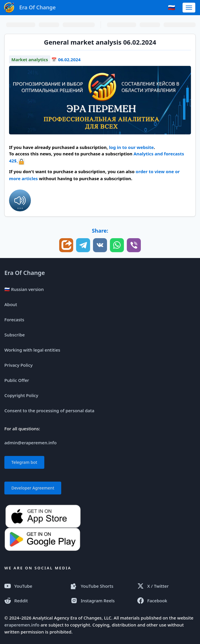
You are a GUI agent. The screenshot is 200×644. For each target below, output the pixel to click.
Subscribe (15, 335)
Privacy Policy (19, 365)
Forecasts (14, 320)
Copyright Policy (21, 395)
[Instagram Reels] (100, 601)
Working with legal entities (32, 350)
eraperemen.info (22, 625)
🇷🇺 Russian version (24, 289)
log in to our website (131, 147)
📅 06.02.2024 (66, 59)
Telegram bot (24, 462)
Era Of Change (25, 273)
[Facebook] (166, 601)
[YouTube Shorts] (100, 586)
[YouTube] (34, 586)
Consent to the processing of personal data (49, 410)
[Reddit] (34, 601)
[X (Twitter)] (166, 586)
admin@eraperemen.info (30, 443)
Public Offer (17, 380)
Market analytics (30, 59)
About (11, 304)
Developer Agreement (33, 488)
